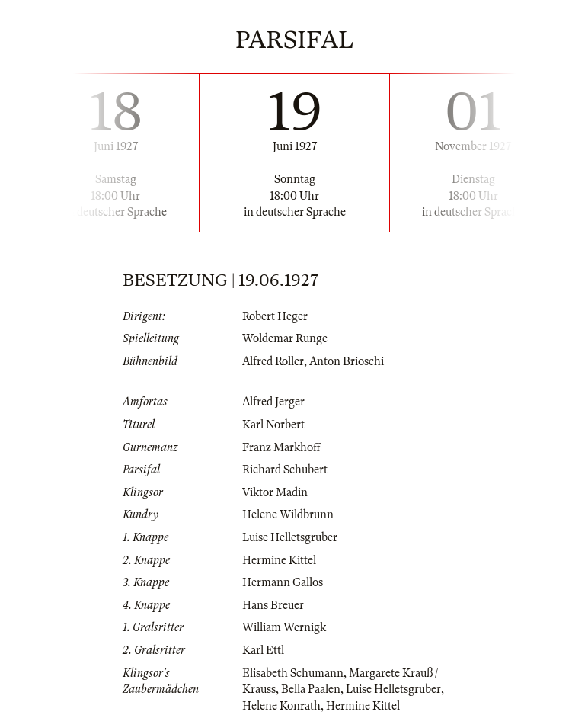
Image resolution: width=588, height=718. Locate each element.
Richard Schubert (285, 470)
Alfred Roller (273, 361)
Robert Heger (275, 316)
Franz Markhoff (281, 447)
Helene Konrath (281, 706)
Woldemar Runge (285, 338)
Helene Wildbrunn (288, 514)
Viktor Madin (275, 492)
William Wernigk (284, 627)
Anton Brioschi (347, 361)
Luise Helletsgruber (290, 537)
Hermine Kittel (279, 560)
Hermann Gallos (283, 582)
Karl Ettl (263, 650)
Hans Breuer (273, 605)
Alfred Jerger (273, 402)
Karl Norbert (273, 425)
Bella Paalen (311, 689)
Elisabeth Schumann (293, 673)
